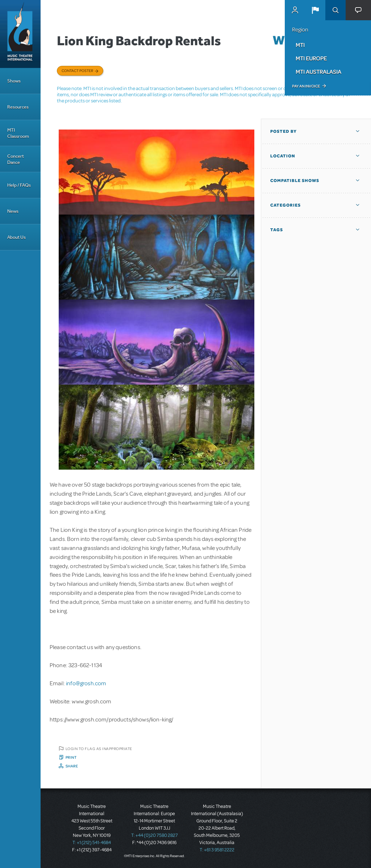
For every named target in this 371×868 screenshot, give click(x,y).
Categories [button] (285, 205)
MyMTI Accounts (295, 10)
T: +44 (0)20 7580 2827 (155, 835)
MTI (300, 45)
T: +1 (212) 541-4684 (92, 843)
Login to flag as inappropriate (99, 749)
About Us (16, 237)
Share (72, 766)
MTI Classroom (18, 133)
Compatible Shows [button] (295, 181)
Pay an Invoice (306, 86)
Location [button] (283, 156)
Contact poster (77, 71)
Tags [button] (277, 230)
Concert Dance (16, 159)
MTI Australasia (318, 72)
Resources (18, 107)
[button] (315, 10)
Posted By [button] (284, 131)
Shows (14, 81)
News (13, 211)
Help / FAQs (19, 185)
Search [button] (335, 10)
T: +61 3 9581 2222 (217, 850)
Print (71, 757)
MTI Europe (311, 58)
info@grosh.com (86, 683)
